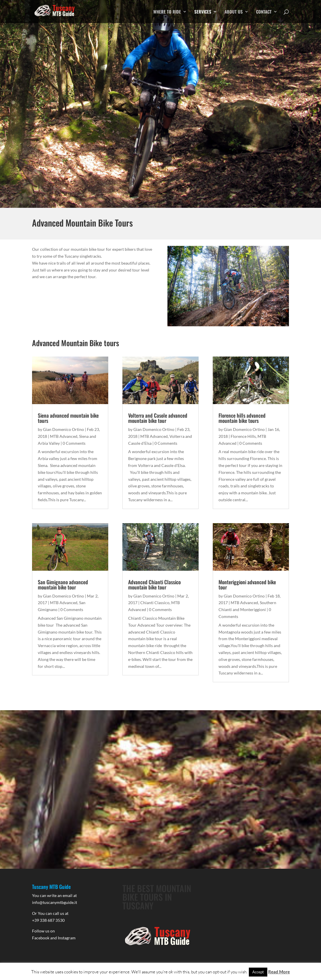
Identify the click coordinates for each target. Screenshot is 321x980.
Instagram (67, 938)
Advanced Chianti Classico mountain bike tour (154, 585)
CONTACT (264, 12)
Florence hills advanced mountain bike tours (242, 418)
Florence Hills (243, 436)
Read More (279, 972)
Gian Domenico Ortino (64, 429)
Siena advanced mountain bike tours (68, 418)
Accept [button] (258, 972)
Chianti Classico (155, 603)
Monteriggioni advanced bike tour (247, 585)
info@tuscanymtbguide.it (55, 902)
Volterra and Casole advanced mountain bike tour (158, 418)
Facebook (41, 938)
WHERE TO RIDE (167, 12)
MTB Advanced (64, 436)
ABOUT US (234, 12)
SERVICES (203, 12)
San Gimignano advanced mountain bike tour (63, 585)
